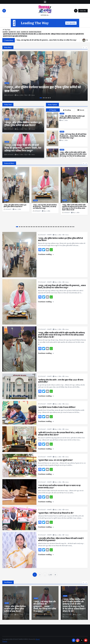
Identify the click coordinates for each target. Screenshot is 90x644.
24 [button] (57, 226)
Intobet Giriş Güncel (35, 31)
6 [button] (50, 97)
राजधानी (7, 83)
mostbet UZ (12, 31)
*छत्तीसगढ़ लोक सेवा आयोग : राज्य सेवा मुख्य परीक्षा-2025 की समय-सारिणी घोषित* (61, 381)
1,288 (50, 574)
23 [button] (55, 226)
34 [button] (74, 226)
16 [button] (43, 226)
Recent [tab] (81, 110)
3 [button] (45, 97)
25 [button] (59, 226)
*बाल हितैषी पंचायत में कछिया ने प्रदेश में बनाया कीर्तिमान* (57, 407)
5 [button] (48, 97)
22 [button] (53, 226)
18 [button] (47, 226)
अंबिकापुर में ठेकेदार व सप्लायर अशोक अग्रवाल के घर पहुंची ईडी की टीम (67, 34)
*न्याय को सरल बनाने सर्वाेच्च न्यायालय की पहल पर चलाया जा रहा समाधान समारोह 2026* (59, 486)
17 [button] (45, 226)
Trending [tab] (67, 110)
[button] (84, 47)
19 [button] (48, 226)
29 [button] (65, 226)
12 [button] (37, 226)
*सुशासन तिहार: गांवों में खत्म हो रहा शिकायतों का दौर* (56, 513)
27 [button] (62, 226)
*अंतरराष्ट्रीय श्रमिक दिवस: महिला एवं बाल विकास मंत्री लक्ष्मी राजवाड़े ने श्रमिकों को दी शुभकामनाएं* (61, 539)
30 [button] (67, 226)
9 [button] (31, 226)
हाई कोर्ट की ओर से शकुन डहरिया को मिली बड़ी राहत (15, 36)
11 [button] (35, 226)
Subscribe (83, 11)
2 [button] (43, 97)
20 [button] (50, 226)
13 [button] (38, 226)
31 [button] (69, 226)
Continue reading (46, 254)
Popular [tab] (53, 110)
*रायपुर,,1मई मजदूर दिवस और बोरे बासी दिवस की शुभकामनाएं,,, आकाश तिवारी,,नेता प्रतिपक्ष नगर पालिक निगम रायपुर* (23, 148)
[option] (45, 76)
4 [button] (47, 97)
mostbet (5, 31)
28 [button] (64, 226)
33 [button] (72, 226)
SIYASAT (11, 95)
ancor (18, 31)
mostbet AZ (25, 31)
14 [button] (40, 226)
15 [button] (42, 226)
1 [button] (41, 97)
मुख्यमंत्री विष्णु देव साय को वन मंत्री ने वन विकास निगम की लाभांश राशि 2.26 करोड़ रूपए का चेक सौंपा (27, 34)
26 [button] (60, 226)
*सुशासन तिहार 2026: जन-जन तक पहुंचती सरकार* (56, 460)
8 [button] (30, 226)
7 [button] (28, 226)
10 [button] (33, 226)
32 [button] (70, 226)
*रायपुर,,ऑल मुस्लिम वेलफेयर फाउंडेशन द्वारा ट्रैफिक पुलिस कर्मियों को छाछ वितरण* (43, 89)
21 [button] (52, 226)
